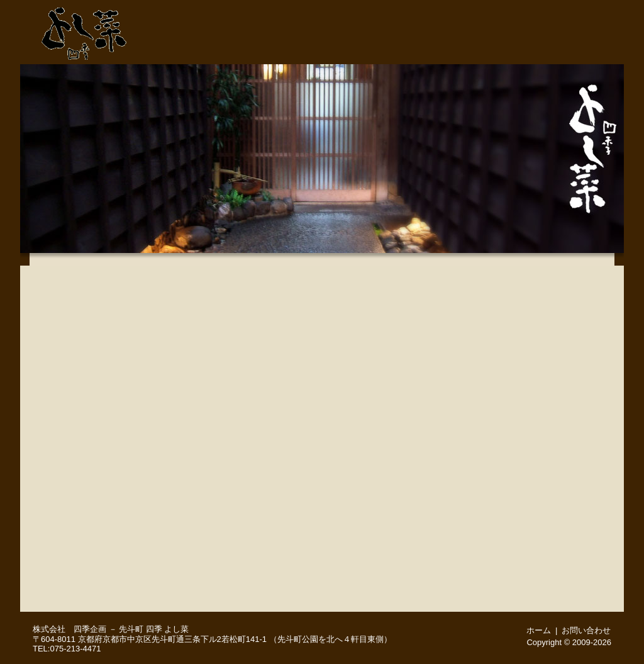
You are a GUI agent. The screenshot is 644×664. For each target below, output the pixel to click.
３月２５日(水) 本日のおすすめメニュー (99, 373)
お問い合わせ (586, 630)
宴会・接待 (472, 48)
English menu (99, 593)
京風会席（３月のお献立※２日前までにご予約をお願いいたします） (99, 341)
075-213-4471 (423, 9)
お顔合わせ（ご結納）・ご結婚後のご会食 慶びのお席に (99, 530)
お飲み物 (99, 498)
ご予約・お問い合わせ (511, 9)
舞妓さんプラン (99, 561)
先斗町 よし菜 (84, 30)
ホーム (586, 9)
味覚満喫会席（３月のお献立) (99, 278)
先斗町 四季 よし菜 (154, 629)
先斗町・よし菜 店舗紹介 (351, 48)
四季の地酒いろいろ (99, 467)
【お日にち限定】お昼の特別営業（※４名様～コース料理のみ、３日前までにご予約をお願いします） (99, 436)
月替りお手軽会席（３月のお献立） (99, 310)
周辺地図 (593, 48)
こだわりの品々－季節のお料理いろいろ (99, 404)
